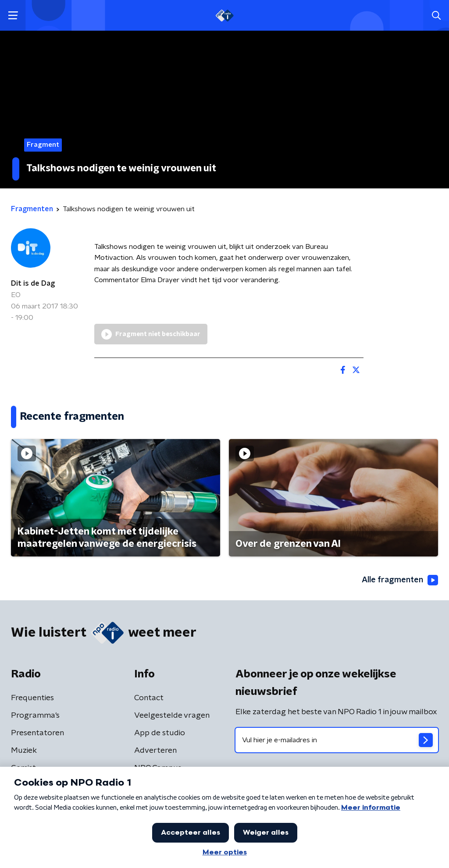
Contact (149, 698)
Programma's (35, 716)
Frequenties (32, 698)
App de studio (160, 733)
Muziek (24, 751)
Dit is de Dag (33, 283)
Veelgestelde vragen (172, 716)
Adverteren (155, 751)
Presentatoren (37, 733)
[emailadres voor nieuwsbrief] (337, 740)
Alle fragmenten (400, 580)
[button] (13, 16)
